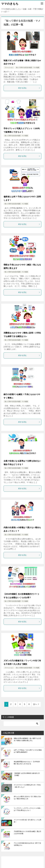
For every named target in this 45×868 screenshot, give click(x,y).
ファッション (9, 68)
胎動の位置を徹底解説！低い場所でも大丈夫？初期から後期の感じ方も (27, 739)
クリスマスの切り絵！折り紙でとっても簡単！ (27, 821)
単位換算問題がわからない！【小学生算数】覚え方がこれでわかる (27, 763)
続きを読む (29, 88)
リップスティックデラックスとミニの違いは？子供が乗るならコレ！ (27, 809)
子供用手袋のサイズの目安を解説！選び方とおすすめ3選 (27, 833)
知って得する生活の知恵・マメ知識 (28, 68)
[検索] (22, 724)
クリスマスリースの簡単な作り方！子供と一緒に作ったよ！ (27, 786)
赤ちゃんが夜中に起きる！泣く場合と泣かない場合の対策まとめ (27, 798)
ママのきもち (10, 3)
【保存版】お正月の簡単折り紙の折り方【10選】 (27, 774)
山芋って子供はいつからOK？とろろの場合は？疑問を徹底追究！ (28, 751)
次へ (35, 704)
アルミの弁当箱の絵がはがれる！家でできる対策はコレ (27, 844)
